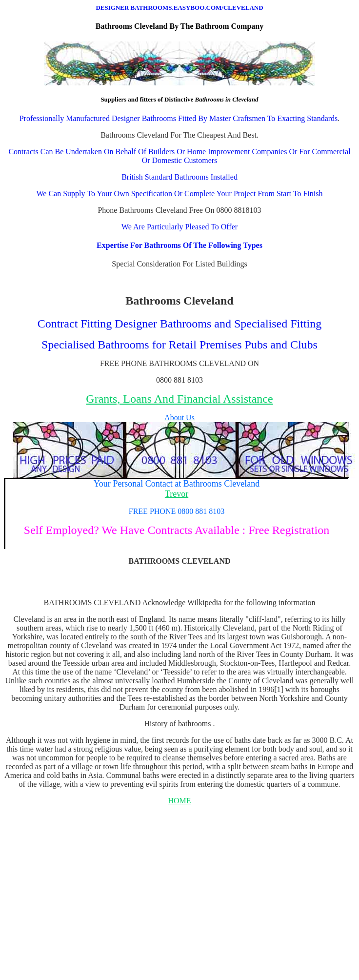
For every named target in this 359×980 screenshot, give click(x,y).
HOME (179, 801)
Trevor (177, 494)
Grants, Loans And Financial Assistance (179, 399)
